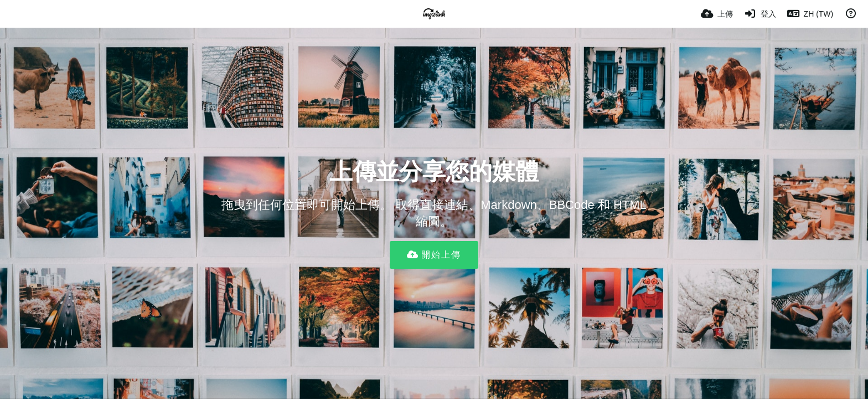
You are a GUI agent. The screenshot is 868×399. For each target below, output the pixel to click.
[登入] (760, 14)
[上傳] (717, 14)
